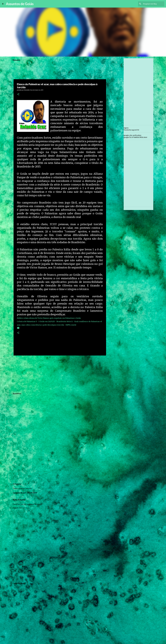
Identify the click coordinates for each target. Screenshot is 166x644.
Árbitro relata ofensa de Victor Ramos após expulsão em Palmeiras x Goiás (49, 318)
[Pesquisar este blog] (153, 4)
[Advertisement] (60, 374)
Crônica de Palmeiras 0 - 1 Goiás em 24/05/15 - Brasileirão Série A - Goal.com (50, 321)
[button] (18, 94)
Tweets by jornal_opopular (22, 488)
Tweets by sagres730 (131, 130)
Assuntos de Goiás (20, 4)
